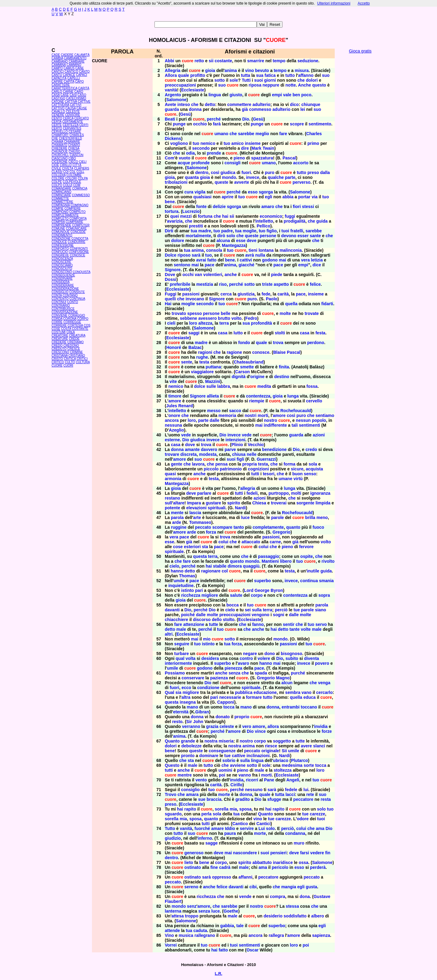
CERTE (57, 125)
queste (221, 182)
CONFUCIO (60, 252)
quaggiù (251, 566)
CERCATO (82, 118)
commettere (239, 104)
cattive (239, 756)
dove (190, 445)
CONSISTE (77, 292)
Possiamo (175, 673)
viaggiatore (202, 372)
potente (173, 508)
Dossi (171, 279)
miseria (226, 741)
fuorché (202, 828)
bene (170, 202)
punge (179, 124)
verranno (191, 726)
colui (224, 542)
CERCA (68, 118)
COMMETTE (60, 198)
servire (247, 828)
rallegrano (205, 935)
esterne (172, 440)
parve (230, 449)
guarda (172, 109)
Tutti (246, 80)
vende (245, 896)
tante (295, 629)
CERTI (84, 125)
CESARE (75, 132)
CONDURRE (76, 242)
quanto (293, 527)
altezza (205, 323)
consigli (233, 163)
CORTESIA (75, 325)
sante (315, 236)
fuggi (290, 216)
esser (303, 236)
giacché (246, 265)
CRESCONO (60, 352)
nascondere (245, 853)
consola (214, 250)
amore (175, 401)
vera (305, 260)
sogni (278, 615)
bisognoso (291, 654)
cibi (253, 887)
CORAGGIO (77, 315)
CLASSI (57, 172)
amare (217, 828)
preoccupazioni (180, 85)
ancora (172, 420)
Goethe (231, 911)
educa (310, 697)
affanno (306, 75)
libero (286, 561)
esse (241, 241)
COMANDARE (61, 188)
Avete (171, 104)
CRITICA (70, 359)
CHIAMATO (59, 145)
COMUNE (58, 229)
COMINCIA (80, 188)
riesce (271, 746)
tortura (172, 211)
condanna (295, 833)
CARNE (68, 92)
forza (211, 532)
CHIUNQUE (60, 152)
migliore (210, 595)
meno (322, 517)
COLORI (71, 178)
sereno (191, 887)
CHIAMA (57, 142)
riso (223, 284)
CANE (80, 68)
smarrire (256, 61)
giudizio (173, 838)
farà (217, 124)
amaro (268, 207)
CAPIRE (57, 82)
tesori (269, 474)
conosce (261, 352)
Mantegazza (234, 245)
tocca (229, 707)
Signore (173, 270)
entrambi (291, 707)
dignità (239, 377)
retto (199, 61)
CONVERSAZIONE (65, 312)
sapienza (321, 935)
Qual (169, 692)
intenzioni (235, 440)
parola (177, 517)
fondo (244, 343)
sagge (212, 843)
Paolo (272, 299)
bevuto (262, 70)
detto (210, 104)
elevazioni (196, 508)
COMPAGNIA (61, 205)
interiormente (178, 663)
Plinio (237, 445)
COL (73, 172)
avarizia (175, 221)
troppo (191, 916)
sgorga (266, 192)
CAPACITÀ (59, 78)
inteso (184, 104)
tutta (246, 75)
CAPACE (69, 75)
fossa (312, 386)
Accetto (364, 3)
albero (318, 916)
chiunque (311, 104)
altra (186, 697)
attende (172, 930)
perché (214, 119)
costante (223, 61)
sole (234, 80)
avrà (250, 255)
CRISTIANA (60, 355)
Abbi (169, 61)
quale (184, 75)
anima (231, 70)
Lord (249, 590)
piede (277, 275)
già (245, 109)
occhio (200, 124)
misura (302, 70)
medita (264, 386)
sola (313, 464)
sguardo (173, 814)
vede (186, 435)
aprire (227, 197)
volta (190, 658)
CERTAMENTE (73, 122)
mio (207, 639)
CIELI (83, 162)
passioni (191, 294)
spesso (195, 313)
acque (184, 163)
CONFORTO (60, 249)
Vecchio (256, 445)
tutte (214, 624)
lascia (195, 513)
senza (234, 673)
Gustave (322, 896)
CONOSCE (78, 255)
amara (192, 794)
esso (253, 192)
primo (313, 143)
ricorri (252, 780)
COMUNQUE (61, 232)
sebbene (189, 318)
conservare (193, 678)
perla (207, 814)
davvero (209, 449)
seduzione (308, 61)
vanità (171, 90)
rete (310, 794)
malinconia (291, 250)
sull (168, 503)
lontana (266, 250)
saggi (194, 333)
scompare (222, 527)
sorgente (305, 503)
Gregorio (281, 532)
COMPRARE (74, 222)
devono (289, 236)
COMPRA (58, 222)
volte (306, 629)
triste (267, 284)
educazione (265, 692)
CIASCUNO (60, 158)
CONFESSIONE (63, 245)
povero (322, 663)
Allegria (173, 70)
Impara (194, 503)
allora (273, 726)
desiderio (273, 916)
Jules (172, 406)
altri (169, 634)
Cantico (240, 824)
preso (313, 172)
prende (214, 153)
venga (324, 683)
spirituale (174, 551)
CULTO (70, 362)
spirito (234, 503)
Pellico (264, 226)
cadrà (225, 867)
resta (326, 799)
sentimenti (310, 425)
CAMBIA (57, 58)
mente (177, 513)
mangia (289, 887)
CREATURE (60, 339)
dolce (200, 386)
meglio (262, 134)
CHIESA (74, 148)
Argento (173, 95)
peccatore (303, 799)
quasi (170, 474)
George (262, 590)
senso (310, 474)
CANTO (85, 72)
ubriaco (281, 760)
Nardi (240, 508)
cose (178, 547)
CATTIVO (58, 108)
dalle (215, 420)
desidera (210, 658)
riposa (255, 85)
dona (305, 896)
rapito (190, 809)
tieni (253, 250)
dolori (312, 80)
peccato (203, 527)
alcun (287, 683)
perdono (316, 343)
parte (290, 177)
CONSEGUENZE (63, 275)
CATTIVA (71, 102)
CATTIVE (84, 102)
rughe (202, 357)
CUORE (57, 365)
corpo (257, 595)
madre (205, 231)
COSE (56, 329)
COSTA (66, 329)
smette (247, 367)
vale (287, 95)
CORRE (57, 322)
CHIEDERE (59, 148)
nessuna (173, 425)
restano (173, 498)
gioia (210, 70)
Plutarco (300, 760)
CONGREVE (60, 255)
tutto (290, 75)
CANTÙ (57, 75)
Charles (314, 134)
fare (283, 134)
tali (295, 425)
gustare (213, 503)
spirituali (217, 508)
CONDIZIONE (61, 239)
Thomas (187, 576)
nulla (260, 255)
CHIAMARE (72, 142)
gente (176, 464)
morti (263, 415)
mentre (185, 775)
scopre (297, 124)
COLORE (58, 178)
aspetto (281, 284)
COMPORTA (78, 219)
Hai (168, 304)
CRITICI (82, 359)
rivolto (328, 561)
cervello (314, 401)
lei (303, 109)
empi (277, 95)
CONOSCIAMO (62, 265)
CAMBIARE (76, 61)
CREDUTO (59, 349)
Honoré (174, 347)
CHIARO (74, 145)
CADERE (67, 55)
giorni (270, 80)
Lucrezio (191, 211)
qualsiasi (202, 197)
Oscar (252, 950)
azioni (319, 435)
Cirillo (236, 785)
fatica (270, 75)
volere (264, 658)
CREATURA (77, 335)
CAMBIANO (60, 61)
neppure (271, 85)
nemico (208, 143)
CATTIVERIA (60, 105)
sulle (211, 386)
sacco (235, 411)
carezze (318, 814)
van (198, 275)
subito (292, 658)
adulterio (261, 104)
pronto (188, 756)
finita (284, 367)
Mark (257, 148)
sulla (257, 610)
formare (254, 697)
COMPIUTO (77, 212)
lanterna (173, 911)
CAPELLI (74, 78)
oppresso (222, 877)
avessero (207, 318)
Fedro (251, 318)
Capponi (226, 702)
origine (257, 377)
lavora (198, 464)
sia (178, 692)
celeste (227, 726)
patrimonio (231, 469)
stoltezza (283, 770)
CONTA (57, 295)
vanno (245, 775)
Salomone (176, 100)
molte (285, 313)
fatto (212, 260)
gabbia (227, 926)
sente (187, 362)
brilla (310, 517)
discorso (202, 620)
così (215, 172)
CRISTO (57, 359)
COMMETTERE (62, 202)
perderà (318, 867)
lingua (215, 95)
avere (306, 746)
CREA (71, 332)
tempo (279, 61)
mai (283, 260)
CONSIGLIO (60, 292)
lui (306, 790)
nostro (271, 420)
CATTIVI (76, 105)
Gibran (202, 712)
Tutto (170, 828)
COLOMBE (74, 175)
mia (233, 809)
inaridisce (283, 862)
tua (194, 231)
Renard (185, 406)
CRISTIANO (77, 355)
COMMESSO (81, 195)
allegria (248, 488)
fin (328, 853)
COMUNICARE (76, 229)
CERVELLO (60, 132)
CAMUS (69, 68)
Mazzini (213, 381)
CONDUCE (59, 242)
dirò (221, 236)
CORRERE (59, 325)
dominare (209, 756)
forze (327, 731)
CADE (56, 55)
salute (236, 595)
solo (231, 236)
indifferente (275, 425)
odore (303, 819)
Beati (170, 119)
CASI (73, 95)
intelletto (264, 221)
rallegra (276, 935)
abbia (288, 197)
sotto (219, 80)
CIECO (73, 162)
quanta (192, 177)
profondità (261, 323)
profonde (200, 163)
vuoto (185, 158)
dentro (202, 172)
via (315, 197)
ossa (303, 862)
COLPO (57, 185)
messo (214, 411)
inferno (205, 838)
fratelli (297, 231)
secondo (201, 148)
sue (202, 799)
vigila (200, 192)
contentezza (258, 396)
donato (223, 717)
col (225, 571)
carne (275, 542)
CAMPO (57, 68)
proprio (242, 717)
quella (291, 304)
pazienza (219, 678)
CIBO (72, 158)
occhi (188, 275)
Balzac (195, 347)
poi (222, 775)
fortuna (205, 216)
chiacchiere (176, 620)
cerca (226, 294)
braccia (214, 799)
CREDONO (71, 345)
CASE (64, 95)
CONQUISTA (81, 272)
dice (317, 265)
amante (192, 449)
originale (270, 751)
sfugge (274, 799)
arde (177, 522)
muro (299, 843)
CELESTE (73, 112)
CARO (79, 92)
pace (209, 265)
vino (250, 70)
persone (268, 236)
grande (188, 741)
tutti (255, 474)
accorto (301, 163)
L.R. (219, 973)
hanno (177, 571)
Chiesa (259, 503)
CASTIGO (58, 98)
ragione (234, 352)
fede (266, 294)
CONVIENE (59, 315)
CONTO (73, 302)
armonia (173, 479)
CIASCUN (77, 155)
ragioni (205, 352)
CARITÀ (84, 88)
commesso (260, 109)
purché (298, 673)
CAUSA (70, 108)
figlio (271, 231)
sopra (324, 595)
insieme (253, 143)
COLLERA (59, 175)
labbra (224, 386)
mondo (229, 177)
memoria (227, 415)
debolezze (191, 746)
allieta (213, 396)
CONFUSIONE (79, 252)
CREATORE (60, 335)
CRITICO (58, 362)
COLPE (57, 182)
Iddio (230, 828)
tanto (239, 527)
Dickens (173, 138)
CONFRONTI (79, 249)
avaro (244, 663)
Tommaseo (200, 522)
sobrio (229, 760)
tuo (196, 143)
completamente (268, 527)
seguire (182, 644)
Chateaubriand (249, 362)
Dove (170, 275)
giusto (236, 95)
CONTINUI (59, 302)
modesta (208, 454)
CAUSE (82, 108)
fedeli (252, 493)
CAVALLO (58, 112)
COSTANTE (80, 329)
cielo (174, 566)
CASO (82, 95)
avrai (201, 260)
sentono (182, 265)
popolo (319, 420)
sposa (246, 809)
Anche (305, 85)
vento (201, 780)
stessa (293, 906)
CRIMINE (76, 352)
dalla (325, 172)
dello (217, 620)
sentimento (320, 124)
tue (297, 610)
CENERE (58, 115)
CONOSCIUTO (62, 269)
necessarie (230, 697)
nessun (303, 420)
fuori (246, 172)
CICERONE (60, 162)
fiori (297, 207)
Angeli (293, 780)
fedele (291, 790)
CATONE (58, 102)
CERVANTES (72, 128)
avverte (242, 182)
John (198, 722)
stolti (280, 333)
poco (306, 95)
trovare (172, 454)
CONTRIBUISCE (63, 309)
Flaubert (173, 901)
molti (296, 493)
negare (250, 654)
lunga (293, 396)
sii (211, 61)
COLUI (68, 185)
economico (271, 216)
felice (315, 284)
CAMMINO (74, 65)
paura (230, 833)
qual (180, 658)
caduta (200, 930)
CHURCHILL (60, 155)
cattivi (246, 260)
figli (241, 459)
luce (246, 517)
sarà (196, 255)
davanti (172, 610)
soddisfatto (295, 916)
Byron (277, 590)
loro (193, 323)
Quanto (172, 741)
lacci (290, 794)
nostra (211, 741)
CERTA (56, 122)
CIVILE (56, 168)
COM (77, 185)
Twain (268, 148)
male (181, 629)
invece (253, 177)
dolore (178, 241)
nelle (252, 454)
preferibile (180, 284)
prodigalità (295, 221)
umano (221, 134)
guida (322, 221)
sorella (222, 809)
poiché (188, 615)
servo (321, 624)
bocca (232, 605)
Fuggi (171, 294)
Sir (189, 722)
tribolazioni (176, 182)
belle (225, 313)
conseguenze (222, 751)
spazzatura (262, 158)
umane (285, 479)
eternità (181, 712)
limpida (323, 503)
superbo (262, 581)
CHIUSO (75, 152)
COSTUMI (59, 332)
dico (295, 104)
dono (269, 654)
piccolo (211, 469)
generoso (194, 853)
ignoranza (320, 493)
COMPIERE (72, 208)
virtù (298, 479)
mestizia (205, 284)
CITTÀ (77, 165)
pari (199, 590)
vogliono (179, 143)
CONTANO (70, 295)
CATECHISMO (76, 98)
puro (270, 172)
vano (307, 692)
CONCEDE (78, 232)
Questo (172, 765)
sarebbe (246, 134)
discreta (188, 454)
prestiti (196, 226)
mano (192, 707)
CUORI (68, 365)
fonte (202, 207)
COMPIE (58, 208)
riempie (257, 401)
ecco (186, 688)
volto (236, 318)
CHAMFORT (60, 135)
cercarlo (324, 692)
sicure (297, 469)
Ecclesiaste (193, 90)
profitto (198, 75)
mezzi (186, 216)
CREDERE (59, 342)
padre (227, 231)
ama (320, 828)
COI (66, 172)
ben (296, 95)
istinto (188, 590)
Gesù (186, 114)
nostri (251, 415)
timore (175, 396)
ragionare (211, 571)
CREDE (74, 339)
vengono (260, 615)
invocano (195, 299)
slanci (319, 746)
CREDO (57, 345)
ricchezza (191, 595)
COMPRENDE (61, 225)
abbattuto (262, 862)
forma (289, 464)
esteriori (192, 547)
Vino (169, 935)
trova (278, 343)
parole (277, 517)
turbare (181, 654)
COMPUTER (81, 225)
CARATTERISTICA (64, 88)
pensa (222, 464)
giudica (228, 172)
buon (297, 474)
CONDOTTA (80, 239)
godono (270, 260)
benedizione (274, 449)
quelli (170, 299)
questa (200, 556)
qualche (276, 177)
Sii (284, 751)
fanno (258, 624)
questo (319, 85)
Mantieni (270, 561)
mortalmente (198, 236)
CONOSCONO (62, 272)
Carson (242, 372)
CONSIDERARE (63, 285)
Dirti (169, 231)
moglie (250, 231)
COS (87, 325)
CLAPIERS (81, 168)
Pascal (289, 158)
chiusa (239, 454)
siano (321, 610)
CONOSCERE (61, 262)
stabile (220, 566)
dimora (235, 566)
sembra (293, 692)
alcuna (223, 241)
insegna (188, 702)
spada (261, 673)
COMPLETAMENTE (65, 215)
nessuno (254, 790)
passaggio (268, 556)
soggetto (282, 741)
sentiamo (325, 415)
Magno (283, 678)
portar (304, 197)
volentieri (213, 275)
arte (197, 517)
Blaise (279, 352)
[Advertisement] (360, 149)
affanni (246, 877)
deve (252, 241)
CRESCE (74, 349)
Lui (262, 828)
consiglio (190, 790)
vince (260, 731)
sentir (289, 624)
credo (311, 449)
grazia (212, 726)
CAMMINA (59, 65)
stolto (229, 620)
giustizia (246, 294)
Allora (171, 75)
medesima (292, 765)
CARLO (57, 92)
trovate (312, 313)
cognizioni (258, 469)
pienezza (233, 668)
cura (189, 192)
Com (169, 158)
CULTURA (83, 362)
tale (240, 926)
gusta (312, 887)
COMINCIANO (61, 192)
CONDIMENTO (62, 235)
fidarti (327, 304)
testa (204, 362)
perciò (281, 610)
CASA (56, 95)
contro (246, 658)
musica (186, 935)
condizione (208, 688)
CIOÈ (55, 165)
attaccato (251, 542)
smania (326, 581)
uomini (225, 770)
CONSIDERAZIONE (65, 289)
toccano (309, 707)
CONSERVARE (62, 279)
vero (247, 726)
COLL (80, 172)
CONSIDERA (61, 282)
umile (179, 581)
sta (205, 547)
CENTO (57, 118)
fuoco (318, 527)
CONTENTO (60, 299)
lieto (189, 862)
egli (269, 197)
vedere (317, 853)
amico (237, 143)
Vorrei (171, 945)
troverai (279, 503)
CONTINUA (77, 299)
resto (177, 722)
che (301, 80)
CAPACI (81, 75)
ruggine (179, 527)
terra (224, 323)
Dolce (171, 255)
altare (179, 503)
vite (173, 381)
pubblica (244, 692)
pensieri (279, 853)
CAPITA (69, 82)
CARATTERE (61, 85)
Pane (269, 780)
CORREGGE (72, 322)
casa (223, 333)
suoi (259, 80)
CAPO (80, 82)
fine (214, 867)
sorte (309, 765)
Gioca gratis (360, 51)
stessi (308, 207)
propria (249, 464)
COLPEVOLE (72, 182)
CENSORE (72, 115)
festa (320, 333)
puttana (213, 367)
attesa (178, 916)
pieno (239, 158)
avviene (238, 765)
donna (195, 109)
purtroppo (279, 493)
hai (225, 216)
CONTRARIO (61, 305)
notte (291, 85)
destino (282, 377)
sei (248, 610)
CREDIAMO (76, 342)
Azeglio (176, 430)
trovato (179, 313)
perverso (301, 182)
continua (309, 581)
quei (175, 216)
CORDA (57, 319)
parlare (204, 493)
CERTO (57, 128)
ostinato (193, 867)
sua (260, 75)
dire (245, 148)
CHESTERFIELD (70, 138)
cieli (171, 323)
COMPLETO (60, 219)
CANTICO (71, 72)
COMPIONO (60, 212)
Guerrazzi (266, 459)
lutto (238, 333)
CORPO (83, 319)
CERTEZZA (71, 125)
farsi (305, 853)
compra (278, 896)
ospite (307, 556)
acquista (314, 469)
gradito (243, 799)
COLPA (83, 178)
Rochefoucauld (296, 411)
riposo (184, 255)
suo (326, 75)
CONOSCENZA (62, 259)
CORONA (70, 319)
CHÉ (55, 138)
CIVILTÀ (68, 168)
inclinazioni (258, 756)
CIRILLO (66, 165)
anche (231, 275)
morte (224, 794)
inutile (313, 571)
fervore (306, 547)
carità (283, 294)
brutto (224, 318)
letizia (317, 260)
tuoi (285, 231)
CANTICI (58, 72)
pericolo (280, 867)
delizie (219, 207)
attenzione (194, 624)
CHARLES (77, 135)
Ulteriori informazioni (334, 3)
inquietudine (181, 586)
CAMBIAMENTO (75, 58)
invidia (321, 726)
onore (174, 415)
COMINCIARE (61, 195)
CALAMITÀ (82, 55)
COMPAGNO (80, 205)
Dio (246, 119)
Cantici (264, 824)
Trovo (171, 794)
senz (192, 906)
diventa (312, 658)
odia (190, 153)
